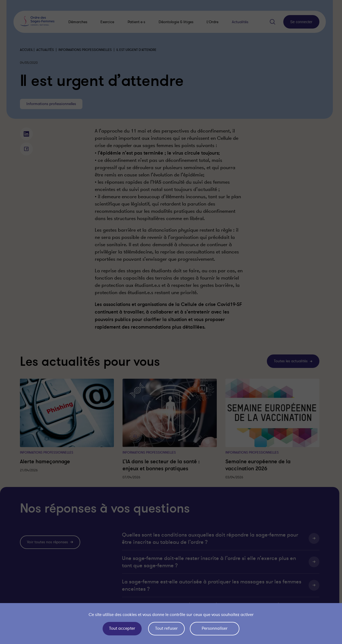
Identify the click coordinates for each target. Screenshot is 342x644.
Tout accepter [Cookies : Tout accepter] (122, 628)
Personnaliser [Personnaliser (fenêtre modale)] (215, 628)
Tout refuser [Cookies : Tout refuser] (166, 628)
